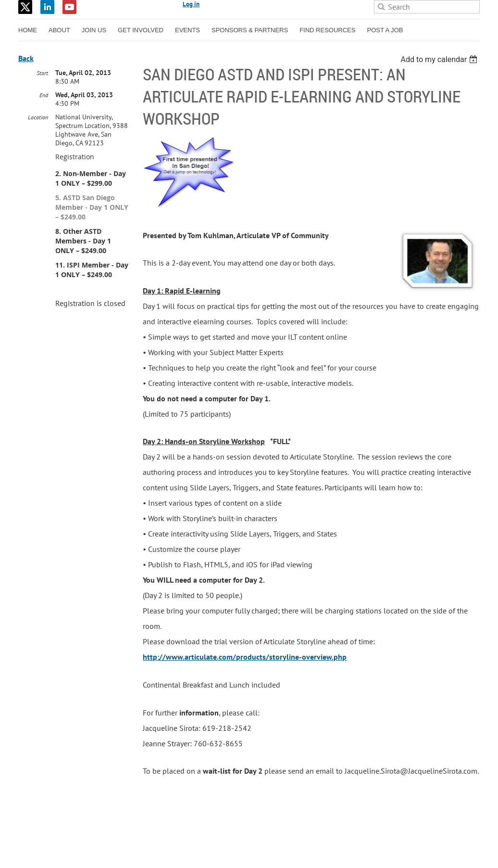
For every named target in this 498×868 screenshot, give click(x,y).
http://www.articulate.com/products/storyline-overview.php (245, 657)
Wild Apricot (396, 849)
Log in (191, 4)
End (44, 95)
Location (38, 117)
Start (42, 73)
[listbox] (440, 59)
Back (26, 58)
